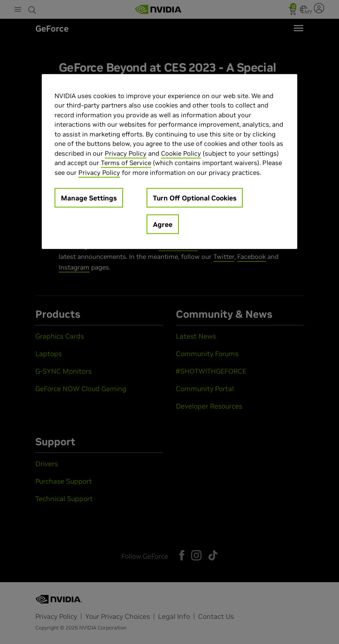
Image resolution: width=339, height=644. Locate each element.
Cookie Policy (181, 153)
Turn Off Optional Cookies (195, 198)
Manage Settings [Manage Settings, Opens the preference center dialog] (89, 198)
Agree (163, 224)
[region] (169, 161)
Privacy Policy (126, 153)
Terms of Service (126, 163)
